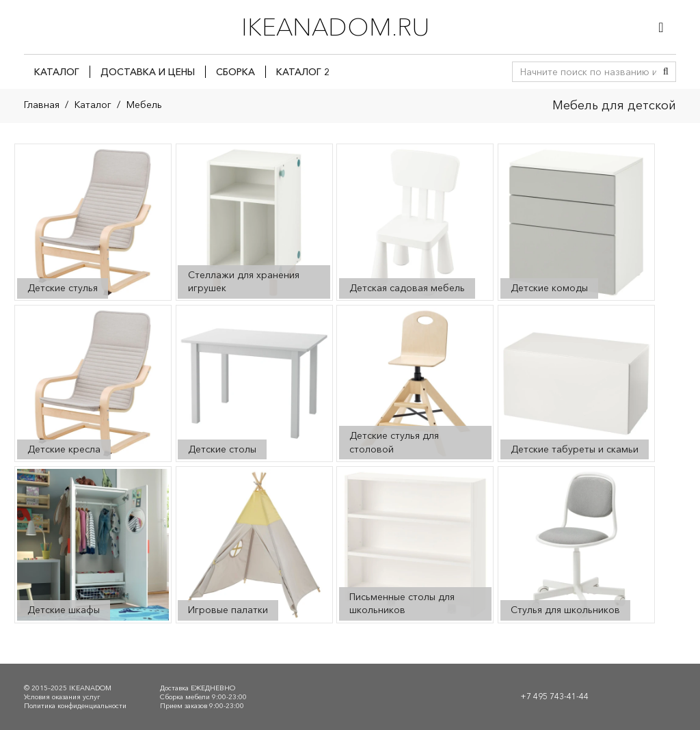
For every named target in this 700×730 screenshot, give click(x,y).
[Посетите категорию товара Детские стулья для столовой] (415, 384)
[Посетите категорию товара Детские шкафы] (93, 545)
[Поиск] (666, 72)
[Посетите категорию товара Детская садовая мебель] (415, 222)
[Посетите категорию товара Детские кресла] (93, 384)
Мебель (144, 105)
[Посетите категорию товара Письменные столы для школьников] (415, 545)
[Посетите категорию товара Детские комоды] (577, 222)
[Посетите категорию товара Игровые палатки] (254, 545)
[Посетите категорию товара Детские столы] (254, 384)
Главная (42, 105)
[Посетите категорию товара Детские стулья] (93, 222)
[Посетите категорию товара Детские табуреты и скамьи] (577, 384)
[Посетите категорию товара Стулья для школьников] (577, 545)
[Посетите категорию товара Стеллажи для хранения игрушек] (254, 222)
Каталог (93, 105)
